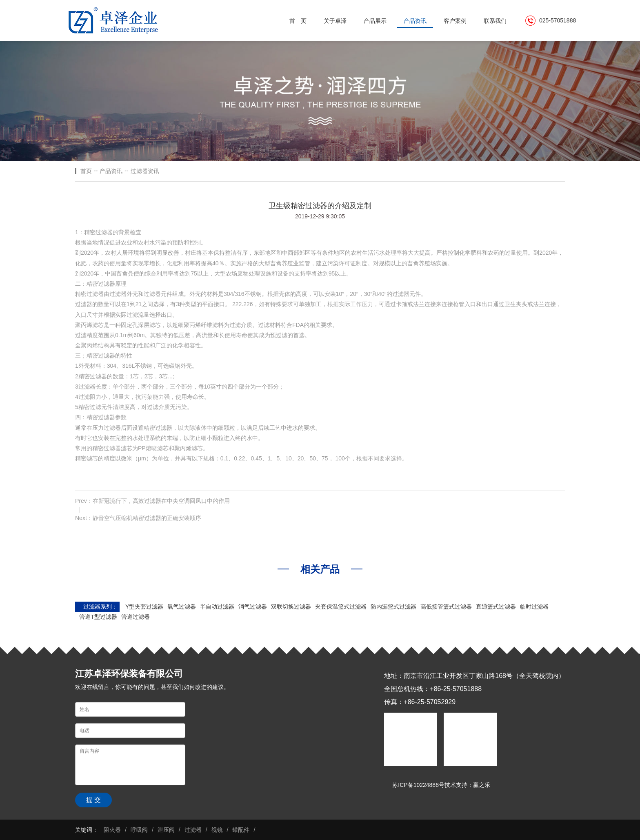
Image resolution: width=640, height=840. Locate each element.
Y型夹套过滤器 (144, 607)
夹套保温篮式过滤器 (341, 607)
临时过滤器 (534, 607)
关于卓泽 (335, 21)
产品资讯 (415, 21)
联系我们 (495, 21)
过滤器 (193, 830)
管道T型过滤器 (98, 617)
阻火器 (112, 830)
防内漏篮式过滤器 (393, 607)
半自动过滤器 (217, 607)
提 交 (93, 800)
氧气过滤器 (182, 607)
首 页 (298, 21)
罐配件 (241, 830)
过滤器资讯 (145, 171)
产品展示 (375, 21)
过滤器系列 (98, 607)
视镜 (217, 830)
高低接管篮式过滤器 (446, 607)
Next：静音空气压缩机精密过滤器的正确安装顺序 (138, 518)
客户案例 (455, 21)
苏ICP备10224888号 (418, 785)
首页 (86, 171)
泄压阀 (166, 830)
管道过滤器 (136, 617)
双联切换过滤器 (291, 607)
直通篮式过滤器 (496, 607)
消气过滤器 (253, 607)
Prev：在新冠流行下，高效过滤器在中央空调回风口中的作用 (152, 501)
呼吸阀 (139, 830)
